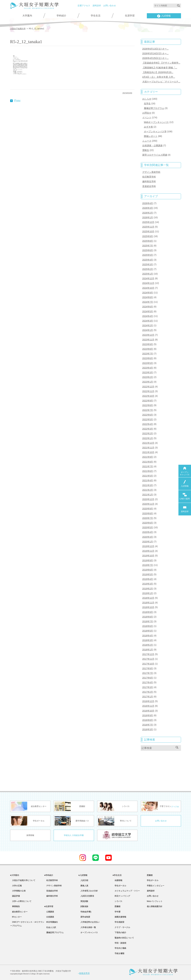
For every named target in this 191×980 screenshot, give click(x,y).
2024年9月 (148, 293)
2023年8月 (148, 349)
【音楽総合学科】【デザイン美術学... (161, 63)
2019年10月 (148, 556)
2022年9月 (148, 401)
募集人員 (83, 886)
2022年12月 (148, 387)
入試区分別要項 (86, 896)
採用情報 (30, 835)
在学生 (147, 103)
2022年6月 (148, 415)
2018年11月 (148, 603)
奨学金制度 (84, 917)
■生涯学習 (49, 906)
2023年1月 (148, 382)
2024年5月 (148, 311)
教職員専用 (84, 973)
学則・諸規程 (119, 943)
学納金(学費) (85, 912)
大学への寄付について (21, 901)
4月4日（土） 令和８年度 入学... (159, 77)
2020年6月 (148, 523)
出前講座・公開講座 (152, 145)
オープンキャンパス (88, 933)
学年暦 (117, 912)
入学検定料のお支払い (89, 922)
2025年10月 (148, 231)
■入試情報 (83, 875)
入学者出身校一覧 (87, 927)
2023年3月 (148, 372)
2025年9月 (148, 236)
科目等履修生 (51, 922)
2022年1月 (148, 438)
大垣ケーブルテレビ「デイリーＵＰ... (161, 82)
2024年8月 (148, 297)
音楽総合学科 (149, 186)
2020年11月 (148, 504)
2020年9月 (148, 509)
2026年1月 (148, 217)
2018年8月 (148, 617)
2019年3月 (148, 584)
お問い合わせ (110, 6)
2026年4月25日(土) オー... (155, 58)
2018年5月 (148, 631)
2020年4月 (148, 532)
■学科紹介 (49, 875)
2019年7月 (148, 565)
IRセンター (16, 917)
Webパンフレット (155, 901)
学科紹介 (61, 16)
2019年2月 (148, 589)
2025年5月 (148, 255)
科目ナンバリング (121, 896)
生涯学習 (130, 16)
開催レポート (151, 136)
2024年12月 (148, 278)
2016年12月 (148, 701)
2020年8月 (148, 513)
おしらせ (147, 99)
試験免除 (83, 906)
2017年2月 (148, 692)
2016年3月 (148, 729)
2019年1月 (148, 593)
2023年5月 (148, 363)
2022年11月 (148, 391)
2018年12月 (148, 598)
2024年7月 (148, 302)
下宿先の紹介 (119, 933)
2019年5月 (148, 574)
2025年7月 (148, 246)
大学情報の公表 (18, 891)
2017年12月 (148, 654)
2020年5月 (148, 527)
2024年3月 (148, 321)
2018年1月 (148, 650)
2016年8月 (148, 720)
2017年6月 (148, 678)
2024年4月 (148, 316)
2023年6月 (148, 358)
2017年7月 (148, 673)
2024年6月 (148, 307)
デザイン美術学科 (151, 172)
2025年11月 (148, 227)
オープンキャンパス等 (155, 131)
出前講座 (49, 917)
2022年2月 (148, 433)
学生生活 (96, 16)
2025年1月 (148, 274)
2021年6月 (148, 471)
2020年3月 (148, 537)
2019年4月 (148, 579)
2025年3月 (148, 264)
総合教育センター (19, 912)
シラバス (118, 901)
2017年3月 (148, 687)
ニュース (147, 141)
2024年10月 (148, 288)
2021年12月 (148, 443)
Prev (15, 101)
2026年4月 (148, 203)
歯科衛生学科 (149, 181)
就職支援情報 (119, 917)
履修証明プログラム (154, 108)
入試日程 (83, 880)
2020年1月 (148, 542)
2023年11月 (148, 340)
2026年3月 (148, 208)
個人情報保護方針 (155, 906)
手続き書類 (118, 953)
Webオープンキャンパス (156, 122)
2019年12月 (148, 546)
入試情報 (164, 16)
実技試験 (83, 901)
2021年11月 (148, 448)
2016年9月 (148, 715)
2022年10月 (148, 396)
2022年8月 (148, 405)
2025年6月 (148, 250)
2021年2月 (148, 490)
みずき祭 (148, 127)
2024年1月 (148, 330)
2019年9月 (148, 560)
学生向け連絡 (119, 948)
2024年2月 (148, 325)
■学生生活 (117, 875)
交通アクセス (84, 6)
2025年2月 (148, 269)
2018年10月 (148, 607)
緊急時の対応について (123, 938)
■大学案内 (15, 875)
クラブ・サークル (121, 927)
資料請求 (97, 6)
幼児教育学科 (149, 177)
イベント (147, 117)
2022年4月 (148, 424)
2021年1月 (148, 495)
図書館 (117, 906)
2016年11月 (148, 706)
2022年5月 (148, 419)
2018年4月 (148, 636)
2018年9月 (148, 612)
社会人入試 (50, 927)
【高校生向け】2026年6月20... (158, 72)
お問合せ (147, 113)
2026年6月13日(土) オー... (155, 49)
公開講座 (49, 912)
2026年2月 (148, 213)
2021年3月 (148, 485)
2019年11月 (148, 551)
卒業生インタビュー (156, 886)
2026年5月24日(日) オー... (155, 53)
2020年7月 (148, 518)
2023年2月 (148, 377)
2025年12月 (148, 222)
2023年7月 (148, 354)
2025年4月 (148, 260)
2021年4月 (148, 480)
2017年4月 (148, 682)
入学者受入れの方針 (88, 891)
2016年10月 (148, 711)
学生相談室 (118, 922)
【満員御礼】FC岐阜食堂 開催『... (160, 68)
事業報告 (15, 906)
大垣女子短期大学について (23, 880)
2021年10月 (148, 452)
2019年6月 (148, 570)
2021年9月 (148, 457)
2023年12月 (148, 335)
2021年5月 (148, 476)
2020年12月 (148, 499)
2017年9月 (148, 668)
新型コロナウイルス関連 (155, 155)
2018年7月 (148, 621)
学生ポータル (119, 886)
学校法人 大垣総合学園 (74, 835)
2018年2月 (148, 645)
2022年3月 (148, 429)
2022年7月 (148, 410)
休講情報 (118, 880)
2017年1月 (148, 697)
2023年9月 (148, 344)
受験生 (146, 150)
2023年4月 (148, 368)
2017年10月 (148, 664)
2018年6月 (148, 626)
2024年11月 (148, 283)
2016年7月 (148, 725)
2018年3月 (148, 640)
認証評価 (15, 896)
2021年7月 (148, 466)
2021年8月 (148, 462)
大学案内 (27, 16)
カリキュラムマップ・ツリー (126, 891)
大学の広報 (16, 886)
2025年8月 (148, 241)
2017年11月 (148, 659)
